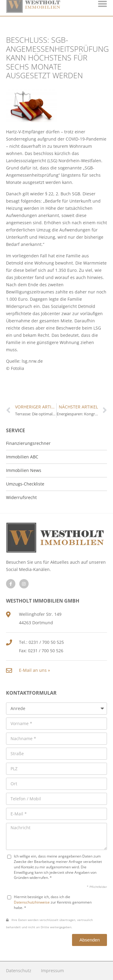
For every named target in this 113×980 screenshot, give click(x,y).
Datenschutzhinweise (32, 902)
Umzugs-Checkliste (25, 484)
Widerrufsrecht (21, 497)
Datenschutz (19, 971)
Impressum (52, 971)
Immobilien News (24, 470)
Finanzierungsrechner (28, 443)
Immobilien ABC (22, 457)
